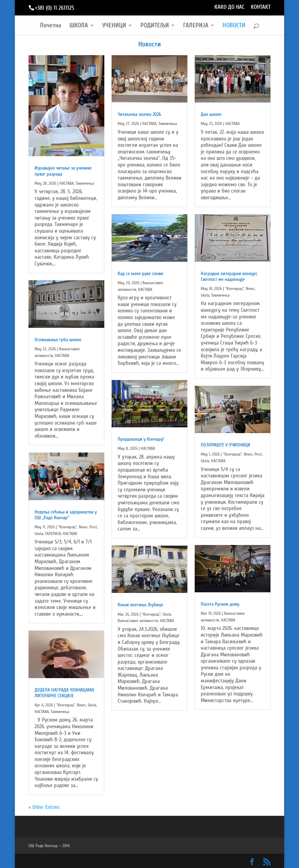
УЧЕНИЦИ (114, 26)
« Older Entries (44, 807)
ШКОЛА (79, 26)
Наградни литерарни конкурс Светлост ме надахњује (229, 276)
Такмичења (85, 183)
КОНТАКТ (261, 7)
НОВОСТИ (234, 26)
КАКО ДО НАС (230, 7)
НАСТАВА (67, 183)
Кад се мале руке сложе (141, 274)
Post (93, 527)
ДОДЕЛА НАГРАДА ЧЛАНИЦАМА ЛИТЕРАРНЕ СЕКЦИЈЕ (64, 693)
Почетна (51, 26)
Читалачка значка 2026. (140, 114)
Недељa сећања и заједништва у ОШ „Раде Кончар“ (66, 515)
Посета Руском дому (220, 604)
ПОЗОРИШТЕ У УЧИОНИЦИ (225, 445)
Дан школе (211, 114)
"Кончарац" (67, 527)
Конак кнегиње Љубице (140, 605)
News (83, 527)
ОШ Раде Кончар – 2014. (49, 846)
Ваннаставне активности (138, 621)
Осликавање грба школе (58, 340)
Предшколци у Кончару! (141, 439)
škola (39, 534)
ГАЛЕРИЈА (196, 26)
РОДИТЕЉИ (155, 26)
